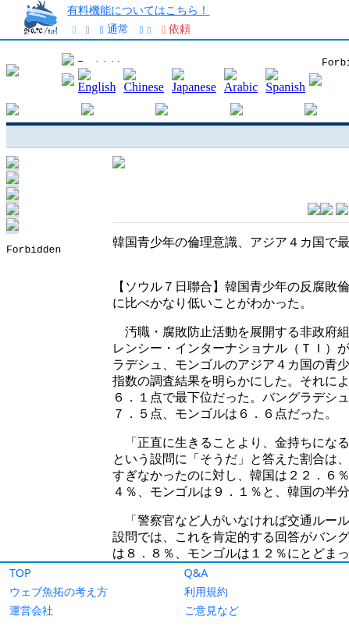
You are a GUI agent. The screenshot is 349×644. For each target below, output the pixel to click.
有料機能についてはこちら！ (138, 10)
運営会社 (31, 610)
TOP (20, 573)
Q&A (196, 573)
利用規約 (206, 591)
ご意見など (212, 610)
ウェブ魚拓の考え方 (59, 591)
